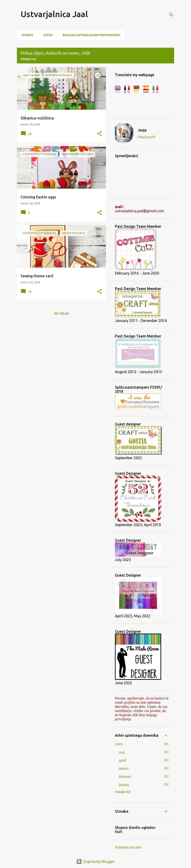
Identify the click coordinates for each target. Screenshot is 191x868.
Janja (142, 130)
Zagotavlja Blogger (95, 862)
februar (125, 777)
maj (122, 752)
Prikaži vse (28, 59)
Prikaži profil (146, 137)
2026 (119, 744)
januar (124, 785)
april (122, 760)
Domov (26, 35)
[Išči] (171, 15)
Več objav (61, 314)
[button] (99, 134)
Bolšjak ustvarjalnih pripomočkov (90, 35)
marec (124, 768)
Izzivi (47, 35)
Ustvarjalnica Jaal (54, 14)
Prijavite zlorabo (128, 847)
